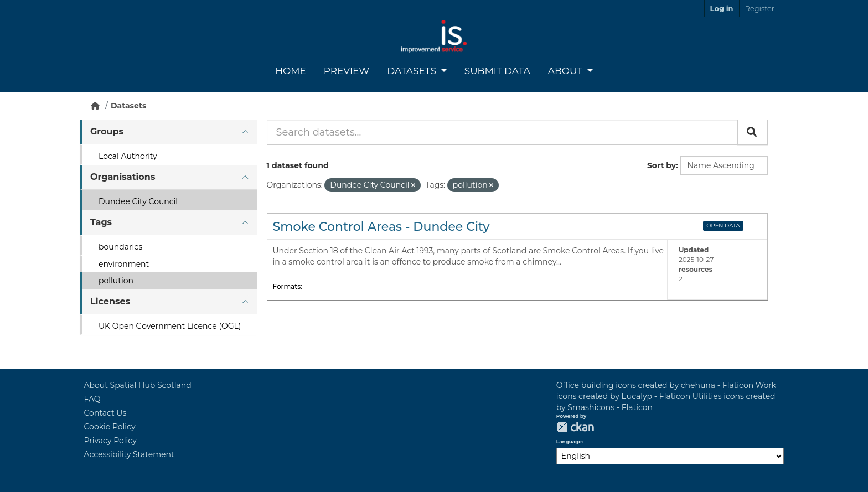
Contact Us (105, 413)
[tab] (168, 132)
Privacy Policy (110, 441)
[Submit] (753, 132)
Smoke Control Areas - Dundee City (381, 227)
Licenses (110, 301)
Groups (107, 131)
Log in (722, 8)
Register (760, 8)
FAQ (92, 399)
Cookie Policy (110, 427)
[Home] (95, 106)
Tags (101, 222)
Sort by (662, 165)
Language (569, 442)
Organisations (123, 177)
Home (291, 71)
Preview (347, 71)
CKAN (575, 427)
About (567, 71)
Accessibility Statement (129, 454)
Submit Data (497, 71)
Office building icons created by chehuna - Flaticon (655, 385)
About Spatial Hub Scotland (138, 385)
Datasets (413, 71)
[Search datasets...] (502, 132)
